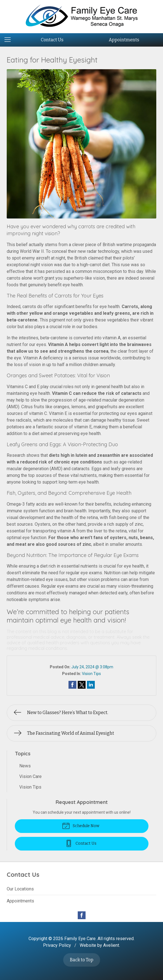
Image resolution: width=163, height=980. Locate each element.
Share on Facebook (72, 685)
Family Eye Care (80, 939)
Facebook (82, 915)
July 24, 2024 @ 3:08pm (92, 667)
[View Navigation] (10, 40)
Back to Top (82, 960)
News (25, 766)
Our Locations (20, 889)
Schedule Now (81, 825)
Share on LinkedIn (91, 685)
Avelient (111, 945)
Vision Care (30, 776)
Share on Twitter (82, 685)
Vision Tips (91, 674)
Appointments (124, 40)
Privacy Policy (57, 945)
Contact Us (52, 40)
